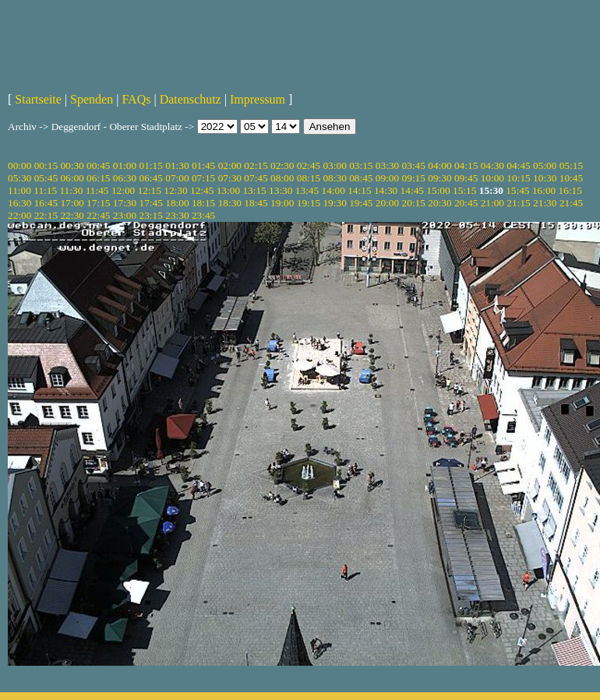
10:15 (518, 178)
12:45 (202, 190)
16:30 (19, 203)
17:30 (125, 203)
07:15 (203, 178)
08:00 (282, 178)
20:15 (414, 203)
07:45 (256, 178)
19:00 (282, 203)
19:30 (334, 203)
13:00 (228, 190)
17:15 (98, 203)
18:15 (203, 203)
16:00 (544, 190)
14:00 (334, 190)
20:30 (439, 203)
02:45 (309, 165)
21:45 (571, 203)
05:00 (545, 165)
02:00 (230, 165)
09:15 (414, 178)
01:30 (177, 165)
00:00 (19, 165)
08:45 (361, 178)
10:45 (571, 178)
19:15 (309, 203)
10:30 (545, 178)
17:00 (72, 203)
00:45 (98, 165)
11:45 (97, 190)
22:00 (19, 215)
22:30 (72, 215)
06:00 (72, 178)
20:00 (387, 203)
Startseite (38, 99)
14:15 (359, 190)
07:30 (230, 178)
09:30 (439, 178)
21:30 (545, 203)
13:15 (254, 190)
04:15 (466, 165)
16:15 (570, 190)
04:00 (439, 165)
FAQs (136, 99)
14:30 (386, 190)
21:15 (518, 203)
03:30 (387, 165)
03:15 (361, 165)
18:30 (230, 203)
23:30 (177, 215)
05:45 (46, 178)
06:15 (98, 178)
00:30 (72, 165)
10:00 (492, 178)
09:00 (387, 178)
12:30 (175, 190)
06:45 (151, 178)
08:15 (309, 178)
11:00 (19, 190)
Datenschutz (191, 99)
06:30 (125, 178)
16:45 (46, 203)
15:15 (464, 190)
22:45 (98, 215)
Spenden (92, 99)
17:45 (151, 203)
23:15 (151, 215)
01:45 (203, 165)
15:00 (438, 190)
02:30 (282, 165)
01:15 (151, 165)
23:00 (125, 215)
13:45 (307, 190)
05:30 (19, 178)
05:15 (571, 165)
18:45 (256, 203)
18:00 (177, 203)
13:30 (281, 190)
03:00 (334, 165)
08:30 (334, 178)
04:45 (518, 165)
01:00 (125, 165)
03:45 (414, 165)
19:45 (361, 203)
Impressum (258, 99)
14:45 (412, 190)
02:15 (256, 165)
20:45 (466, 203)
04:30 (492, 165)
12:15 (150, 190)
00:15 (46, 165)
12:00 (123, 190)
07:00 (177, 178)
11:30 (71, 190)
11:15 (45, 190)
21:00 (492, 203)
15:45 (517, 190)
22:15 (46, 215)
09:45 (466, 178)
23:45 (203, 215)
